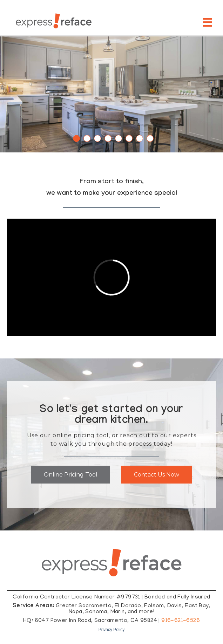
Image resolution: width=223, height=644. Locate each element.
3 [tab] (97, 138)
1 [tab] (76, 138)
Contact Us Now (157, 475)
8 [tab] (150, 138)
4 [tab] (108, 138)
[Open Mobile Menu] (209, 22)
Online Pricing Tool (71, 475)
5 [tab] (119, 138)
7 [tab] (140, 138)
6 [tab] (129, 138)
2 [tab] (87, 138)
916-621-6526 (181, 621)
